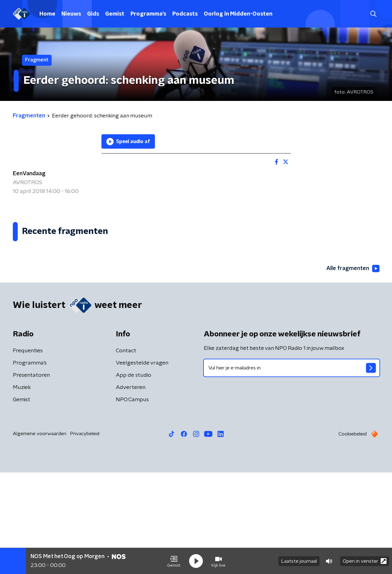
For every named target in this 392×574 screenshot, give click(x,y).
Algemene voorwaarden (40, 535)
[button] (174, 561)
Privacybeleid (85, 535)
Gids (93, 14)
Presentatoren (31, 477)
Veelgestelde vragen (142, 465)
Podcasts (185, 14)
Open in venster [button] (365, 561)
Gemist (115, 14)
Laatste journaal (299, 561)
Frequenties (28, 452)
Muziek (22, 489)
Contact (126, 452)
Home (47, 14)
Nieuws (71, 14)
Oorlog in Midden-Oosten (238, 14)
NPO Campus (132, 501)
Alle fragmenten (353, 370)
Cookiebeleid (353, 535)
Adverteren (131, 489)
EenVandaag (29, 174)
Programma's (148, 14)
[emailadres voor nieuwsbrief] (292, 469)
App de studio (134, 477)
